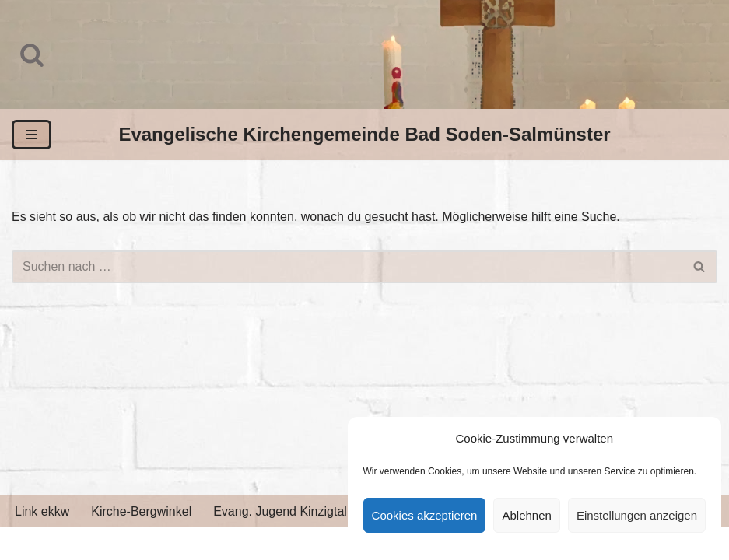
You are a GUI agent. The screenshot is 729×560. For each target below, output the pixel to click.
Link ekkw (42, 511)
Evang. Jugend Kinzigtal (280, 511)
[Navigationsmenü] (32, 135)
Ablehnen (526, 515)
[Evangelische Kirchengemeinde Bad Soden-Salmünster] (364, 135)
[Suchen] (32, 54)
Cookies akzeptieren (425, 515)
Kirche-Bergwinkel (141, 511)
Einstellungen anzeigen (637, 515)
